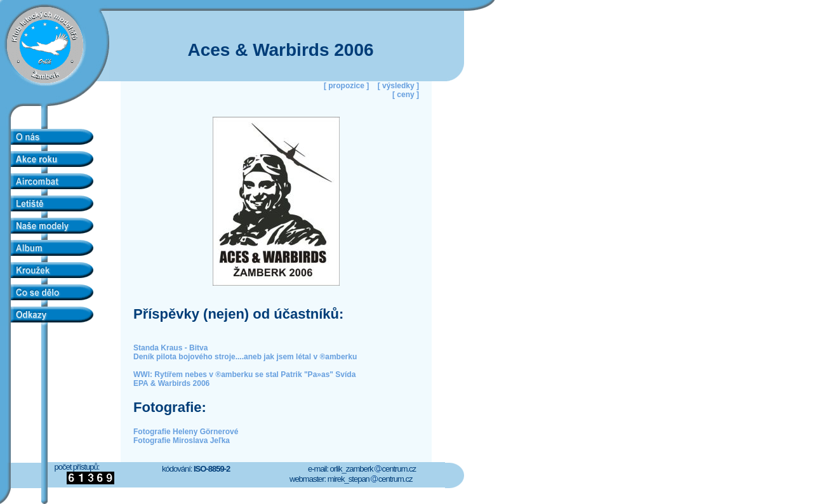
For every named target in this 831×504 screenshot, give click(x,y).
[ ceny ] (406, 95)
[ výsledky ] (398, 86)
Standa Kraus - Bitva (170, 348)
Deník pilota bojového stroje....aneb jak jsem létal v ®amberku (245, 357)
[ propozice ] (346, 86)
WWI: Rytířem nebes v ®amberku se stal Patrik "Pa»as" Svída (244, 375)
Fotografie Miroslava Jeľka (182, 441)
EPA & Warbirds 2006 (171, 383)
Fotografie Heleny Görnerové (186, 432)
